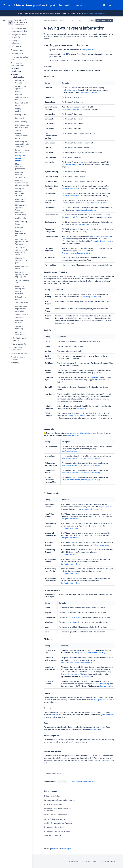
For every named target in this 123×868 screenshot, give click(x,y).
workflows (74, 622)
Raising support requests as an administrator (21, 309)
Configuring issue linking (70, 554)
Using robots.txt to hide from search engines (22, 128)
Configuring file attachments (92, 509)
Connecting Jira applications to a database (77, 662)
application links (108, 761)
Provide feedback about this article (82, 781)
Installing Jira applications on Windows (58, 823)
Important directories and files (21, 233)
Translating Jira (82, 408)
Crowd (84, 232)
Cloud (92, 21)
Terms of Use (86, 861)
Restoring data (21, 118)
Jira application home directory (55, 827)
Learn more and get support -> (94, 13)
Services (55, 715)
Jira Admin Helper (22, 303)
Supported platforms (69, 189)
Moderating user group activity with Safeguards (22, 144)
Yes (60, 781)
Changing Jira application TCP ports (21, 260)
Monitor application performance (20, 166)
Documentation (65, 5)
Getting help (15, 363)
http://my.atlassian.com (70, 451)
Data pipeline (20, 228)
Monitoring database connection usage (22, 175)
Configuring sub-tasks (100, 545)
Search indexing (21, 122)
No (65, 781)
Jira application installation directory (57, 831)
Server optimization (20, 344)
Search (104, 5)
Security (96, 861)
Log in (111, 5)
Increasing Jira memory (91, 297)
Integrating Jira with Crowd (101, 241)
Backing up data (21, 115)
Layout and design (17, 46)
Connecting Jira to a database (97, 203)
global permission (88, 50)
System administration (52, 796)
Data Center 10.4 (105, 21)
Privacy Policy (73, 861)
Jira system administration (53, 804)
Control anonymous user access (21, 136)
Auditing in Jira (21, 218)
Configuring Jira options (88, 92)
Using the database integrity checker (22, 97)
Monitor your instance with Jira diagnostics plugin (22, 183)
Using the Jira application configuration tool (60, 800)
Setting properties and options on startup (76, 253)
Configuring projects (18, 54)
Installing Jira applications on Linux (57, 815)
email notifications (68, 90)
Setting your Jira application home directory (89, 653)
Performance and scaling (20, 353)
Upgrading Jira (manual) (53, 835)
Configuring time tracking (70, 564)
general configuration (73, 165)
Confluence (55, 849)
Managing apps (96, 729)
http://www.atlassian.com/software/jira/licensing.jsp (81, 458)
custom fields (75, 617)
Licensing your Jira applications (81, 433)
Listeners (47, 700)
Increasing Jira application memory (21, 89)
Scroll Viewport (66, 849)
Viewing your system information (20, 158)
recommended (96, 377)
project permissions (106, 507)
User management (17, 50)
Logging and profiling (76, 674)
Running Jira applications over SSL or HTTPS (22, 275)
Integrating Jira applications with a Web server (22, 242)
